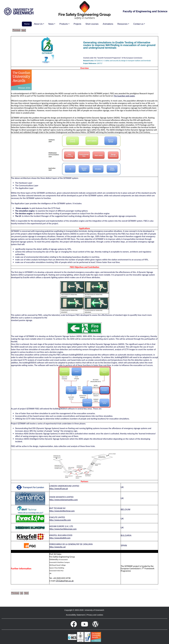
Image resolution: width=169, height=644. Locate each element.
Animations (108, 24)
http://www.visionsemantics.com (64, 500)
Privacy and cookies (95, 615)
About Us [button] (38, 24)
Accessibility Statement (75, 615)
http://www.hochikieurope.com (63, 529)
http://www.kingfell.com (60, 538)
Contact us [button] (138, 24)
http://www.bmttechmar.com (62, 511)
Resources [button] (122, 24)
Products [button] (64, 24)
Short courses (92, 24)
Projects (78, 24)
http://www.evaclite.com (60, 520)
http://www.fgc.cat (57, 547)
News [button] (51, 24)
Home (27, 24)
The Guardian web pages (124, 96)
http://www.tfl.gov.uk (59, 489)
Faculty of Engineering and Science (145, 11)
